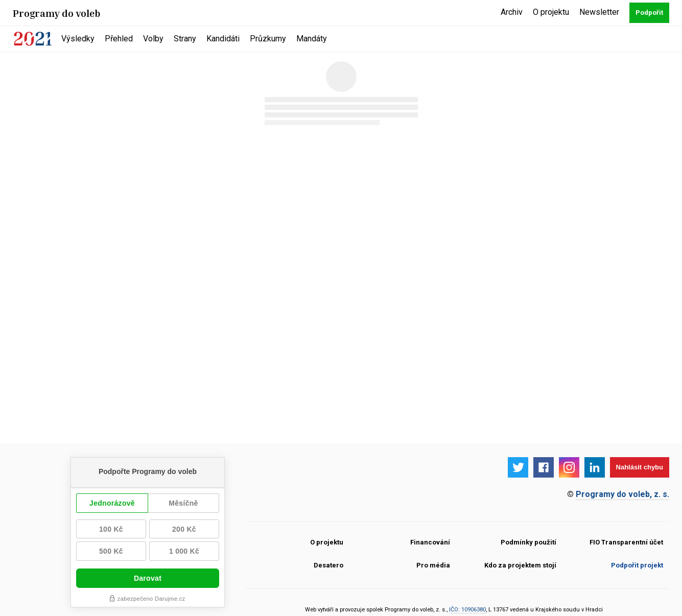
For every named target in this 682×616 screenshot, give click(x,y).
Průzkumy (268, 39)
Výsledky (78, 39)
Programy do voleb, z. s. (622, 494)
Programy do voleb (57, 13)
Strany (185, 39)
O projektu (551, 12)
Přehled (119, 39)
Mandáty (312, 39)
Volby (153, 39)
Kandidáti (223, 39)
